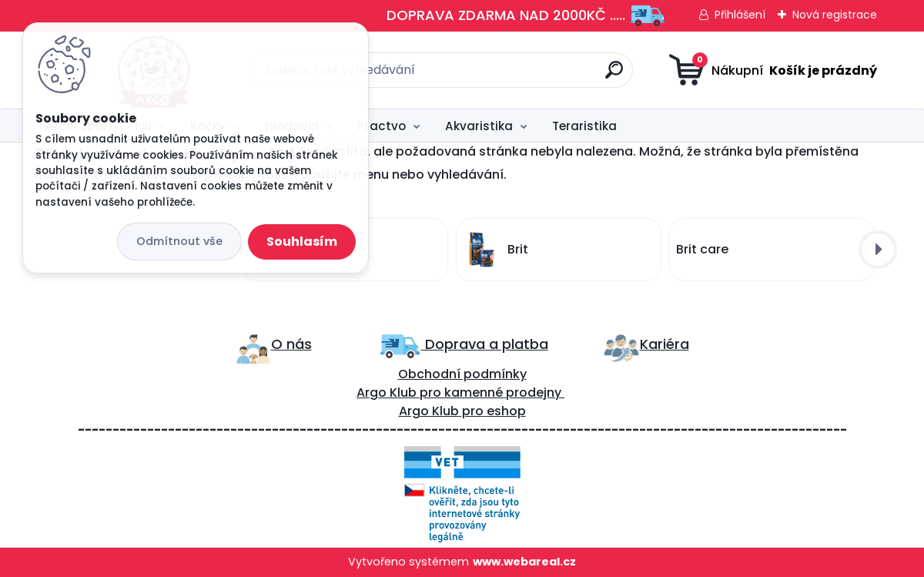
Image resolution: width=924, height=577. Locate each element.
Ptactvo (382, 126)
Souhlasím (302, 242)
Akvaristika (479, 126)
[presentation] (878, 250)
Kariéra (665, 344)
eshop (505, 411)
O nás (291, 344)
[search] (614, 76)
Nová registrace (835, 15)
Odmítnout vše (179, 241)
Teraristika (584, 126)
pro (473, 411)
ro (435, 392)
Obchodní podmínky (462, 374)
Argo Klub (387, 392)
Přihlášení (740, 15)
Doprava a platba (485, 344)
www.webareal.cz (524, 562)
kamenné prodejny (501, 392)
